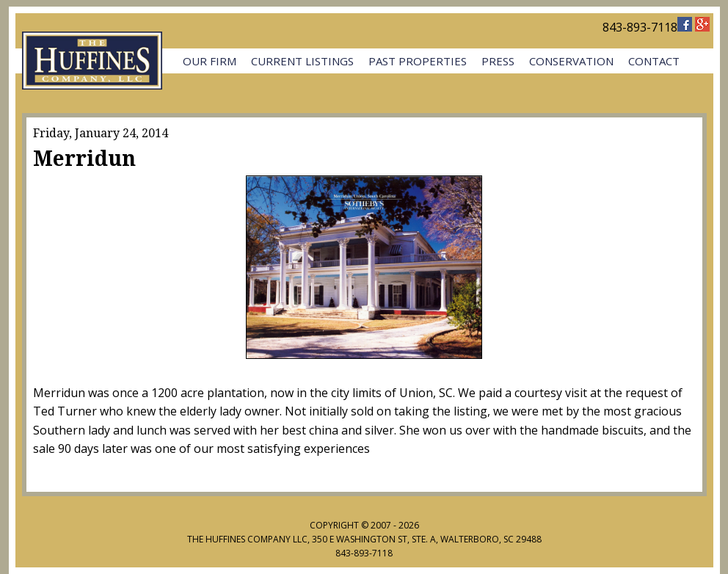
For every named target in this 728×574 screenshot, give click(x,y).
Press (498, 61)
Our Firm (210, 61)
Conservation (571, 61)
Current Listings (302, 61)
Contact (654, 61)
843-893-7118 (640, 27)
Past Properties (418, 61)
